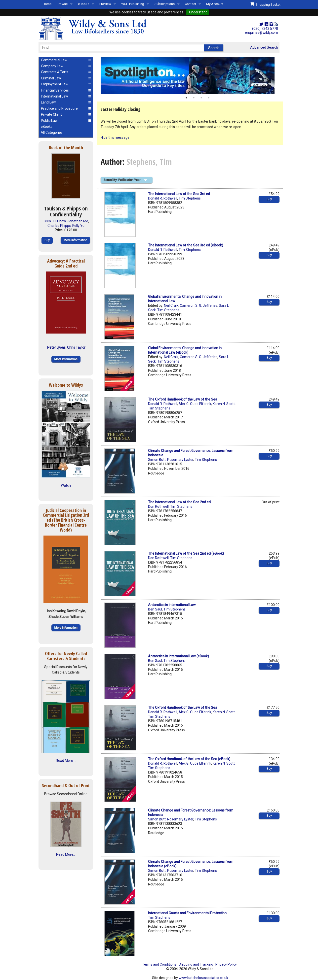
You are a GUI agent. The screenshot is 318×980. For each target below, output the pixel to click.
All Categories (52, 133)
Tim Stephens (190, 198)
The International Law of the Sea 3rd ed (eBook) (186, 245)
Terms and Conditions (159, 964)
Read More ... (66, 761)
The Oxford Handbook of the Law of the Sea (183, 399)
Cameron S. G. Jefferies (199, 305)
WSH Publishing (133, 4)
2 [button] (194, 98)
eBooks (84, 4)
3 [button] (201, 98)
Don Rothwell (158, 507)
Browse (62, 4)
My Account (215, 4)
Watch (66, 485)
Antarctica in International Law (172, 605)
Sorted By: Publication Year (122, 180)
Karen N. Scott (224, 404)
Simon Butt (157, 460)
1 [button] (186, 98)
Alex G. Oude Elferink (195, 404)
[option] (190, 75)
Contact (190, 4)
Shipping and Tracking (196, 964)
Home (47, 4)
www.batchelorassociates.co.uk (203, 978)
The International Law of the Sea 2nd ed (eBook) (186, 553)
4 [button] (209, 98)
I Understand (198, 12)
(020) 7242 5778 (265, 29)
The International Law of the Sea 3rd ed (179, 194)
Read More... (66, 854)
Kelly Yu (78, 226)
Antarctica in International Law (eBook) (179, 656)
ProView (105, 4)
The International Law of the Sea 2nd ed (179, 502)
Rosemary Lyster (180, 460)
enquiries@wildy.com (261, 33)
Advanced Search (264, 47)
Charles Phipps (59, 226)
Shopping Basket (265, 4)
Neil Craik (171, 305)
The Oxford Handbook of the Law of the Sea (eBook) (189, 759)
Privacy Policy (226, 964)
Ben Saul (155, 609)
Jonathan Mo (78, 221)
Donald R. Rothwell (163, 198)
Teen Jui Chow (54, 221)
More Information (75, 240)
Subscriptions (165, 4)
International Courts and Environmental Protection (187, 913)
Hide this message (115, 137)
